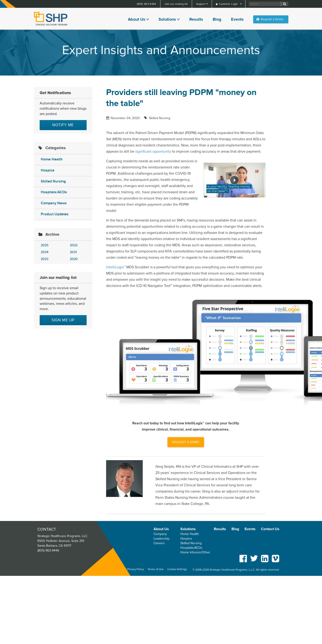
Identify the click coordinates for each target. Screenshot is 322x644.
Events (237, 19)
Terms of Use (156, 569)
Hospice (48, 170)
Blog (217, 19)
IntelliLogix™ (116, 267)
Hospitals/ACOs (54, 192)
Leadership (161, 539)
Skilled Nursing (53, 181)
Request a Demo (272, 19)
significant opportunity (153, 151)
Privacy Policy (136, 569)
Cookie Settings (177, 569)
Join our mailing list (176, 4)
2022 (74, 245)
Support (201, 4)
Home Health (52, 159)
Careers (159, 543)
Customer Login (229, 4)
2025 (45, 245)
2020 (74, 259)
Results (196, 19)
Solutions (167, 19)
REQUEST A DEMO (186, 442)
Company (160, 534)
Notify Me (63, 125)
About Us (137, 19)
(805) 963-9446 (147, 4)
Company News (54, 203)
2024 (45, 252)
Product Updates (55, 214)
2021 (73, 252)
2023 (45, 259)
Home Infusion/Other (195, 552)
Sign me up (63, 320)
